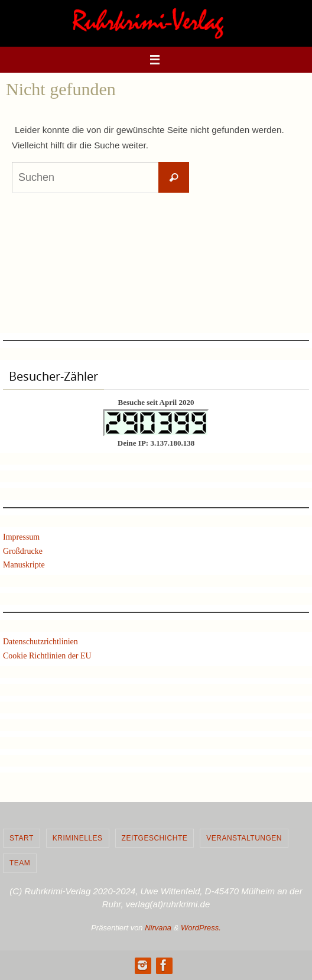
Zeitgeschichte (155, 838)
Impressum (21, 537)
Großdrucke (23, 551)
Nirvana (158, 928)
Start (22, 838)
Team (20, 863)
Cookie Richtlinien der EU (47, 656)
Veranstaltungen (244, 838)
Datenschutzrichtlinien (40, 642)
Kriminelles (78, 838)
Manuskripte (24, 565)
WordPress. (201, 928)
